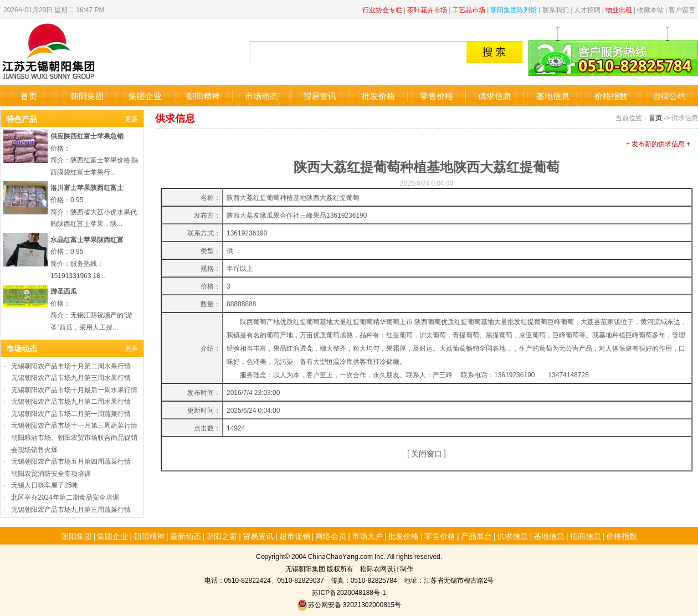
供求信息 (495, 96)
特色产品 (22, 119)
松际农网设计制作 (387, 568)
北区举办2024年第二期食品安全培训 (65, 497)
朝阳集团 (87, 96)
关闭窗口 (427, 453)
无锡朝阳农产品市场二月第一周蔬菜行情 (71, 413)
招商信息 (586, 536)
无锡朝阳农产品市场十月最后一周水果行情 (74, 389)
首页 (29, 96)
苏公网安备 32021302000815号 (349, 604)
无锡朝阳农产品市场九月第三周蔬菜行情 (71, 509)
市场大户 (367, 536)
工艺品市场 (469, 9)
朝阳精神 (203, 96)
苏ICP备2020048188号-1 (349, 592)
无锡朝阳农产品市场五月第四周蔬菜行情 (71, 461)
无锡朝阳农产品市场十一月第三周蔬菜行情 (74, 425)
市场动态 (261, 96)
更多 (131, 118)
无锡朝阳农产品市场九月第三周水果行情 (71, 377)
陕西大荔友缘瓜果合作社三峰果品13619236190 (297, 215)
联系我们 (556, 9)
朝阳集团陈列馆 (514, 9)
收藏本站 (650, 9)
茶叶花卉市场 (427, 9)
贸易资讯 (320, 96)
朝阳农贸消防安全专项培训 (51, 473)
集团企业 (145, 96)
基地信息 (553, 96)
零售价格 (437, 96)
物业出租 (619, 9)
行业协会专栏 (382, 9)
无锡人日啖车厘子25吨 (45, 484)
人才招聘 (587, 9)
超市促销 (295, 536)
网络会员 (331, 536)
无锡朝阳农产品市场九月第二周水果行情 (71, 401)
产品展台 (476, 536)
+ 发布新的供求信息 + (658, 143)
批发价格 (378, 96)
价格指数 (611, 96)
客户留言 (682, 9)
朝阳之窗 (222, 536)
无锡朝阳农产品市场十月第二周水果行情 (71, 365)
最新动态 (186, 536)
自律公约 (669, 96)
